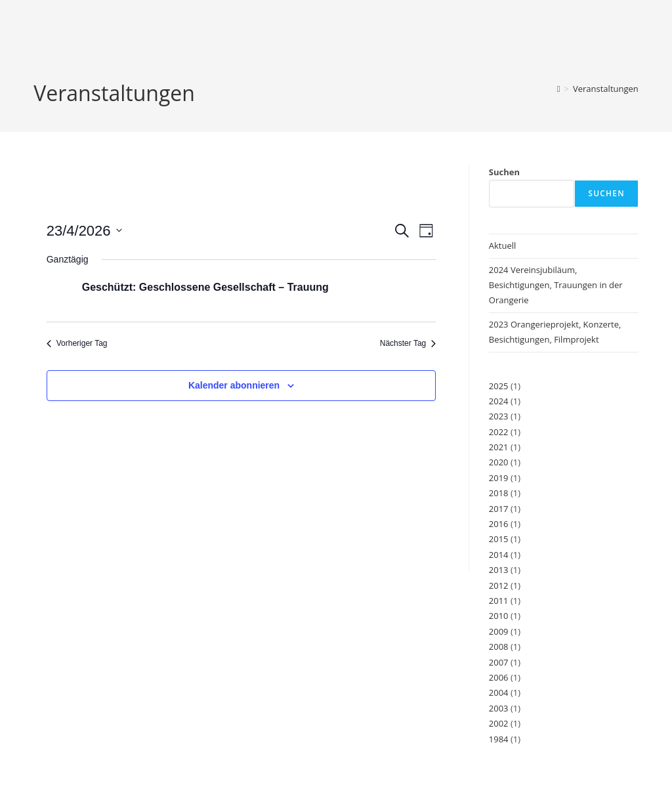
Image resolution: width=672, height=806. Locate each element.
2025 (499, 386)
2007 (499, 662)
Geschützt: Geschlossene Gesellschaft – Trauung (205, 287)
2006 (499, 677)
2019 (499, 478)
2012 (499, 585)
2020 (499, 462)
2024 (499, 401)
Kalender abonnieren (234, 385)
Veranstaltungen (606, 89)
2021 (499, 447)
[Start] (559, 89)
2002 (499, 723)
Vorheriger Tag (77, 343)
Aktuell (503, 245)
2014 (499, 555)
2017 (499, 509)
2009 (499, 631)
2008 (499, 647)
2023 (499, 416)
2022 (499, 432)
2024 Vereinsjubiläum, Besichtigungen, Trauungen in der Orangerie (556, 285)
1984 (499, 739)
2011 (499, 601)
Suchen (504, 172)
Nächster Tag (408, 343)
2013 (499, 570)
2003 (499, 708)
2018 (499, 493)
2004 (499, 692)
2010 (499, 616)
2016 (499, 524)
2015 (499, 539)
